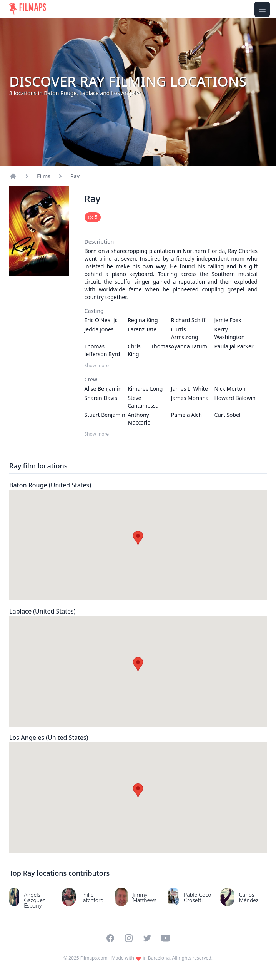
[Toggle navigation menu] (262, 9)
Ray (75, 176)
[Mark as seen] (93, 217)
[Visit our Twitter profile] (147, 938)
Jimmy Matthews (145, 897)
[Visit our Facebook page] (110, 938)
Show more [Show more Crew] (97, 434)
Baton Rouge (50, 485)
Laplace (42, 611)
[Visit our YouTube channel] (166, 938)
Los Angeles (49, 738)
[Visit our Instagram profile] (129, 938)
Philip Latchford (92, 897)
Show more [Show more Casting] (97, 366)
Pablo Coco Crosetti (197, 897)
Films (44, 176)
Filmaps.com (94, 958)
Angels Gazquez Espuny (34, 900)
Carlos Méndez (249, 897)
